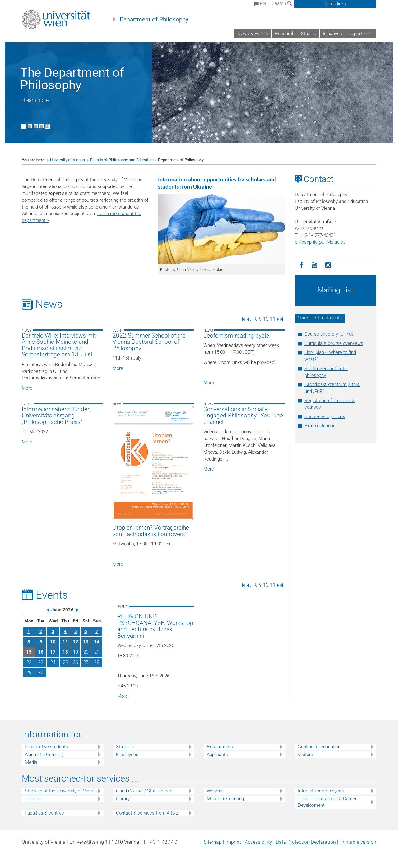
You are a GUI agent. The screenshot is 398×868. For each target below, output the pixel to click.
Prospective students (46, 747)
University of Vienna (68, 160)
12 (76, 642)
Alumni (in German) (44, 755)
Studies (309, 34)
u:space (33, 799)
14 (97, 642)
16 (41, 652)
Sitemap (213, 842)
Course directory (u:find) (329, 334)
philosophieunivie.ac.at (320, 242)
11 (273, 319)
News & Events (253, 34)
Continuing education (319, 747)
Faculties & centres (44, 813)
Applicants (217, 755)
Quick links (335, 4)
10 (53, 642)
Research (285, 34)
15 (29, 652)
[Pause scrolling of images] (47, 126)
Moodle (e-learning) (226, 799)
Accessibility (258, 842)
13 (86, 642)
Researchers (220, 747)
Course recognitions (325, 416)
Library (123, 799)
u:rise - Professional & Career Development (327, 802)
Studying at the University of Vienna (61, 791)
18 (65, 652)
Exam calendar (319, 426)
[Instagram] (328, 265)
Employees (127, 755)
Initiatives (332, 34)
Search (282, 3)
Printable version (358, 842)
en (260, 4)
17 (53, 652)
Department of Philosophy (154, 20)
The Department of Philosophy (72, 79)
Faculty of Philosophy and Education (122, 160)
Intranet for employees (321, 791)
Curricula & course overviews (334, 343)
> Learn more (34, 100)
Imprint (233, 842)
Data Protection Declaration (306, 842)
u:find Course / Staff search (144, 791)
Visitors (305, 755)
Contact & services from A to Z (147, 813)
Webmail (215, 791)
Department (361, 34)
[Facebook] (301, 265)
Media (31, 762)
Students (125, 747)
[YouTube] (315, 265)
